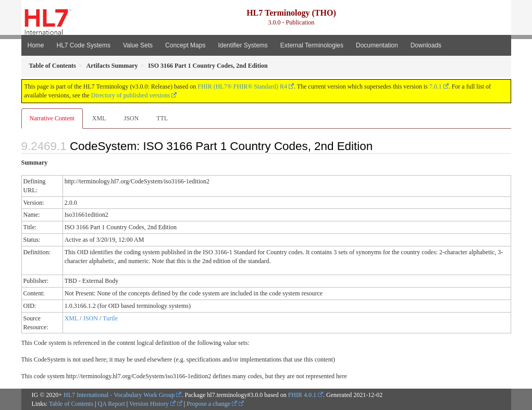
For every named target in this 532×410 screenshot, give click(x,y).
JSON (131, 118)
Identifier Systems (243, 45)
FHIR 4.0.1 (302, 395)
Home (36, 45)
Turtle (110, 318)
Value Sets (138, 45)
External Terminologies (312, 45)
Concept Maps (185, 45)
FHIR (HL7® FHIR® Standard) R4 (242, 86)
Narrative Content (52, 118)
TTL (162, 118)
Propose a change (212, 404)
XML (99, 118)
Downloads (426, 45)
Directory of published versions (131, 95)
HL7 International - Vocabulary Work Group (119, 395)
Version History (152, 404)
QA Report (112, 404)
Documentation (377, 45)
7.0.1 (436, 86)
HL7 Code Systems (84, 45)
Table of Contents (71, 404)
